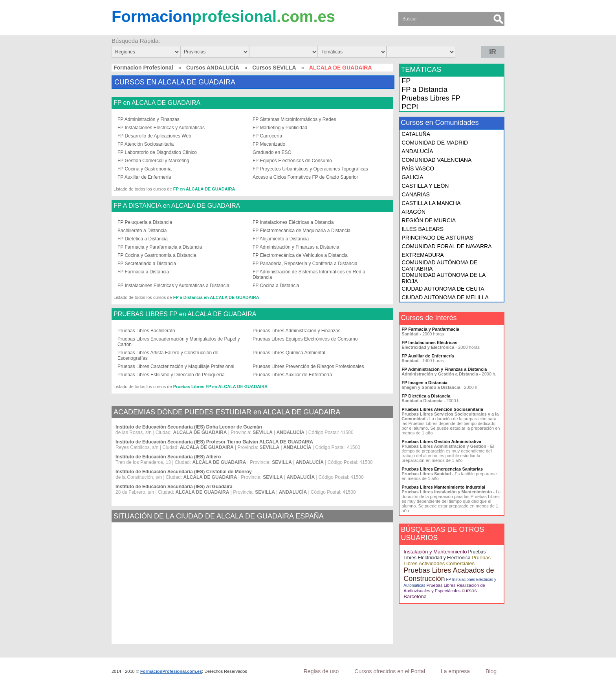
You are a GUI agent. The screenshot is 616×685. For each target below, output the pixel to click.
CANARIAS (416, 194)
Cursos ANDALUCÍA (213, 68)
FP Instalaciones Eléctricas (429, 342)
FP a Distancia (424, 90)
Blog (491, 671)
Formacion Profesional (143, 68)
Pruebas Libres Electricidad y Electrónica (445, 555)
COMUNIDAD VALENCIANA (436, 160)
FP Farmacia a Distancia (143, 272)
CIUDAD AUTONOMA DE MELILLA (445, 297)
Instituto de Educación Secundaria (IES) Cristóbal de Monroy (184, 472)
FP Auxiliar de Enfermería (144, 177)
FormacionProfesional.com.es (171, 671)
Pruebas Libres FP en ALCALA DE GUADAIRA (220, 386)
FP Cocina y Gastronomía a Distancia (157, 255)
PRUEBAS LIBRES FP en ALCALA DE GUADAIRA (185, 314)
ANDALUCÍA (417, 151)
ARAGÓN (413, 212)
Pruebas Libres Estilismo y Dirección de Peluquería (171, 375)
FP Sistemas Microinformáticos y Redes (294, 119)
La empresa (455, 671)
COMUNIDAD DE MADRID (435, 143)
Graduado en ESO (272, 152)
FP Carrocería (267, 136)
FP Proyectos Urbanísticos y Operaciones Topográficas (310, 169)
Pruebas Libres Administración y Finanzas (296, 331)
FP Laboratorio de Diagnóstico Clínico (157, 152)
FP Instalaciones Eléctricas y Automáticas (161, 128)
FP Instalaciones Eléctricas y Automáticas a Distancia (173, 286)
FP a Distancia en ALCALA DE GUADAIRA (216, 297)
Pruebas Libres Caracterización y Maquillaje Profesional (176, 366)
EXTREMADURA (423, 255)
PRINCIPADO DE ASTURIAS (437, 238)
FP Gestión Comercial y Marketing (153, 161)
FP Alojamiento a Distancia (281, 239)
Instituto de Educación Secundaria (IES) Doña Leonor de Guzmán (189, 427)
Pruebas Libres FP (431, 98)
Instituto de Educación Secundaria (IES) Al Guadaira (174, 487)
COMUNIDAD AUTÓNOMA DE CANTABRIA (439, 266)
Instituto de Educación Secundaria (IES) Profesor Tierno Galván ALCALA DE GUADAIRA (214, 442)
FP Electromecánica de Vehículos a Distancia (300, 255)
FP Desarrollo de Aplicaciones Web (154, 136)
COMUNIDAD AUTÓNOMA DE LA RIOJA (443, 278)
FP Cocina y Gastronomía (145, 169)
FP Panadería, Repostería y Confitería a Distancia (305, 264)
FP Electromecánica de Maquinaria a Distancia (302, 231)
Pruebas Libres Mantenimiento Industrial (443, 487)
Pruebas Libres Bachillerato (146, 331)
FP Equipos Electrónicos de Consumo (292, 161)
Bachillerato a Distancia (142, 231)
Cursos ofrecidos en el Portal (390, 671)
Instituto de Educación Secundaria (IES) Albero (168, 457)
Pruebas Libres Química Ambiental (289, 353)
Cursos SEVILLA (274, 68)
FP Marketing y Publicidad (280, 128)
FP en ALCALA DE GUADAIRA (157, 103)
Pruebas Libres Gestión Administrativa (441, 441)
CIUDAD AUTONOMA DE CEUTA (443, 289)
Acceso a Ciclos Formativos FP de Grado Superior (305, 177)
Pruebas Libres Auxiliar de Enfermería (292, 375)
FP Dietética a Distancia (143, 239)
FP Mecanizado (269, 144)
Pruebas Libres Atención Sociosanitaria (442, 409)
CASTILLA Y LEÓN (425, 186)
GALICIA (412, 177)
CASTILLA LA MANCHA (431, 203)
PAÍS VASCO (418, 169)
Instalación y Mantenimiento (435, 552)
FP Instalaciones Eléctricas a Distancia (293, 222)
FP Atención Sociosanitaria (146, 144)
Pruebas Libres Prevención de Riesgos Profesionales (308, 366)
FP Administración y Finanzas (148, 119)
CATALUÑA (416, 134)
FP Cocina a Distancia (276, 286)
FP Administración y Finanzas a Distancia (296, 247)
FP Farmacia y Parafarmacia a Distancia (160, 247)
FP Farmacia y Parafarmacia (430, 329)
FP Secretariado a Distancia (147, 264)
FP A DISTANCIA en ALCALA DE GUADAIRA (177, 206)
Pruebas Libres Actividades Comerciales (447, 560)
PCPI (410, 107)
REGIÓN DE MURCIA (429, 220)
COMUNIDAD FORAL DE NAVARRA (446, 246)
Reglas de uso (321, 671)
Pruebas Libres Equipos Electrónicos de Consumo (305, 339)
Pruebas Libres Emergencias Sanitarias (442, 469)
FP (406, 81)
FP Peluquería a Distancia (145, 222)
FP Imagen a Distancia (424, 383)
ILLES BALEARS (423, 229)
